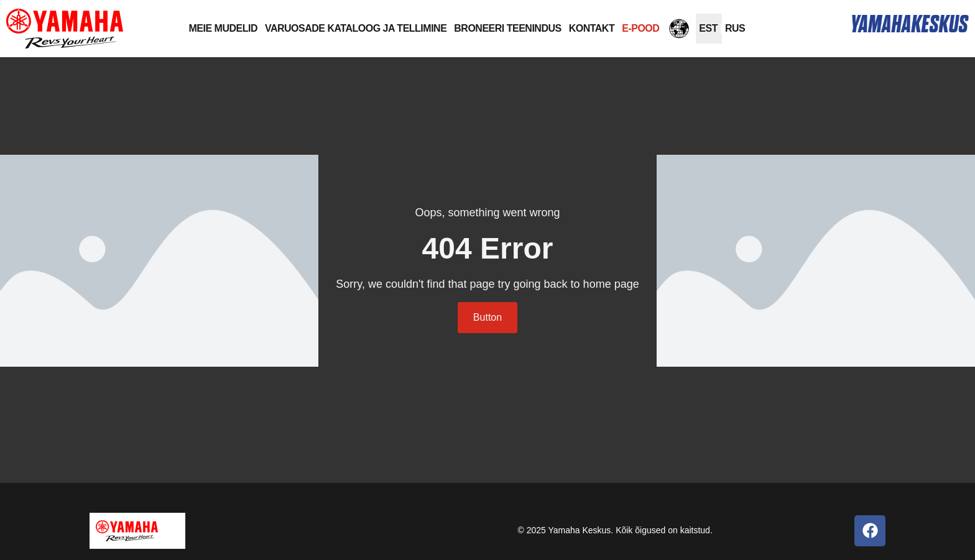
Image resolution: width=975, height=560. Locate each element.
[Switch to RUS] (735, 29)
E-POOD (640, 28)
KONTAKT (592, 28)
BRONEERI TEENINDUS (507, 28)
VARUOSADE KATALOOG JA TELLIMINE (356, 28)
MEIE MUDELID (223, 28)
